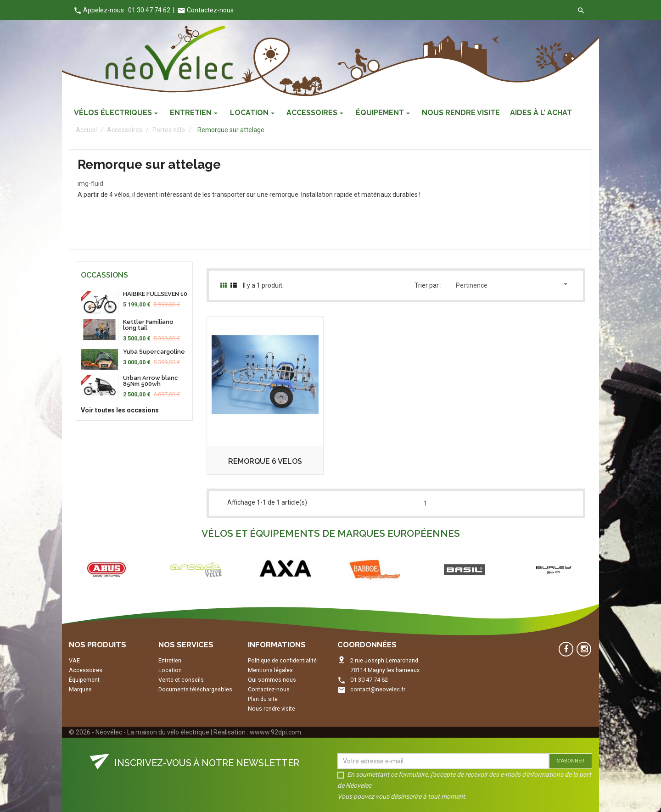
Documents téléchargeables (195, 689)
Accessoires (86, 670)
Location (170, 670)
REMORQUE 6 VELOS (265, 462)
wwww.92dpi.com (275, 732)
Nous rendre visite (272, 709)
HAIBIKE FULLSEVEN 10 (155, 294)
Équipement (84, 680)
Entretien (170, 660)
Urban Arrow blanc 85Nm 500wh (151, 381)
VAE (74, 660)
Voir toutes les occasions (120, 410)
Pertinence (513, 284)
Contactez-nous (205, 10)
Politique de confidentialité (282, 660)
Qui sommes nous (272, 680)
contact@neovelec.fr (378, 689)
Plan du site (263, 699)
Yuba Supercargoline (154, 352)
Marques (80, 689)
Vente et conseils (181, 680)
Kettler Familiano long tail (148, 325)
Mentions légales (270, 670)
